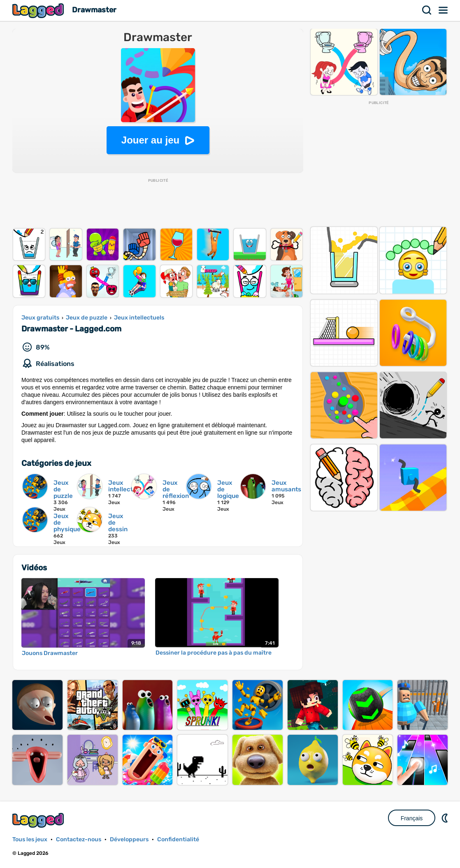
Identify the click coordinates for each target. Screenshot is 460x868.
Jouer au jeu (150, 140)
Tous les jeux (30, 839)
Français (412, 818)
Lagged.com (39, 820)
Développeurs (129, 839)
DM (446, 818)
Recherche (427, 10)
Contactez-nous (79, 839)
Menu (444, 10)
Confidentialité (178, 839)
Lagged (39, 10)
